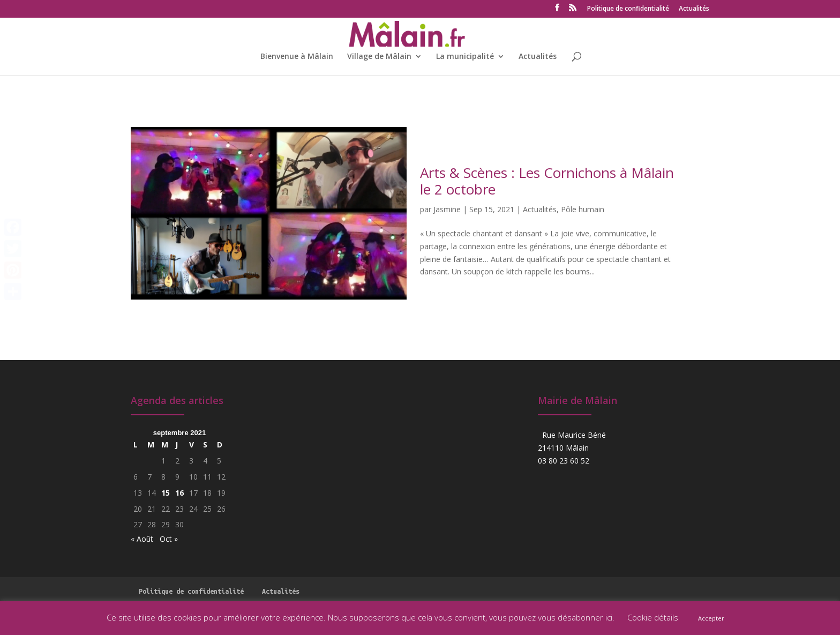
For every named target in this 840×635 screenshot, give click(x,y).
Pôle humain (583, 209)
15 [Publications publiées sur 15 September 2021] (166, 493)
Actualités (694, 9)
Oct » (169, 539)
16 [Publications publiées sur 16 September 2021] (179, 493)
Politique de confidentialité (628, 9)
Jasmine (447, 209)
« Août (142, 539)
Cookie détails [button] (653, 617)
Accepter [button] (711, 618)
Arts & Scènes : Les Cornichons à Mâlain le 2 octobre (547, 181)
